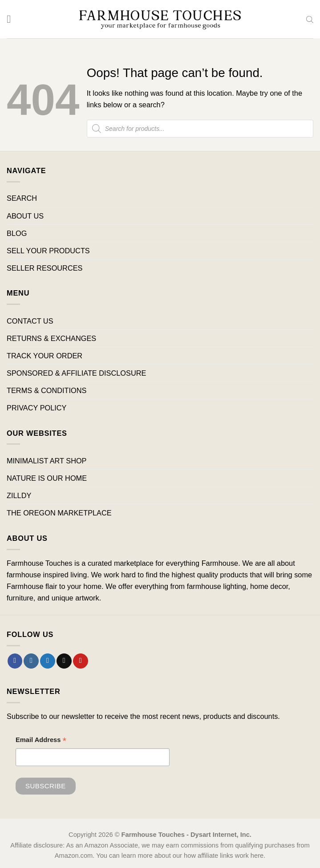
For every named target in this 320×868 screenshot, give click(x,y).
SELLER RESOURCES (45, 268)
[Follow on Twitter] (48, 661)
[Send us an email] (64, 661)
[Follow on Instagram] (31, 661)
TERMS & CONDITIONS (47, 390)
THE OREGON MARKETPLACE (59, 513)
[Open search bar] (310, 19)
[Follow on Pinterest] (81, 661)
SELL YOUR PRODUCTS (48, 251)
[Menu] (12, 19)
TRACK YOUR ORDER (45, 356)
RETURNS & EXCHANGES (51, 338)
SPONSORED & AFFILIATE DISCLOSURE (76, 373)
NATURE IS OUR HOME (47, 478)
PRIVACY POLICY (36, 408)
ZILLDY (19, 495)
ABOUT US (25, 216)
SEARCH (22, 198)
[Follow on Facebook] (15, 661)
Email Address (41, 741)
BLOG (17, 233)
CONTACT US (30, 321)
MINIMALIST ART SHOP (47, 461)
